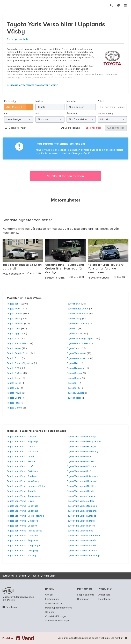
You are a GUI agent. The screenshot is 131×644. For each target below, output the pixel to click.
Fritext (101, 101)
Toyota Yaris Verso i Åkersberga (83, 452)
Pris (37, 114)
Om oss (49, 595)
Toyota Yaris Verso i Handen (81, 491)
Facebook (11, 607)
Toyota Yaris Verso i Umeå (20, 456)
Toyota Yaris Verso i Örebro (21, 447)
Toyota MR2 (13, 388)
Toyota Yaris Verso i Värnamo (82, 466)
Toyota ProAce (14, 373)
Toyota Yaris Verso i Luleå (20, 466)
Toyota (28, 298)
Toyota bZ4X (73, 304)
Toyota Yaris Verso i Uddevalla (23, 506)
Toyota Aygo (14, 334)
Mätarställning (105, 114)
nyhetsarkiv (10, 233)
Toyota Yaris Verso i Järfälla (81, 501)
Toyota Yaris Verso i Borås (80, 531)
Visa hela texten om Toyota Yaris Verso (34, 85)
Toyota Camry (74, 319)
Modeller (71, 101)
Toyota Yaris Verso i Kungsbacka (24, 496)
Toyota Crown (74, 378)
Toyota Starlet (14, 378)
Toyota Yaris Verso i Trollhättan (82, 551)
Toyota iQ (72, 329)
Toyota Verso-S (74, 334)
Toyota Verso (14, 348)
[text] (6, 5)
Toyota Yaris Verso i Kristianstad (83, 476)
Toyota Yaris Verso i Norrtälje (81, 486)
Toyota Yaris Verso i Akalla (80, 461)
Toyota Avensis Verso (78, 358)
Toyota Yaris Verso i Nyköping (82, 506)
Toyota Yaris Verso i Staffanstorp (83, 556)
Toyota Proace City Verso (20, 363)
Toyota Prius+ (14, 358)
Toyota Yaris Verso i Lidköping (22, 551)
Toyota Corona (74, 373)
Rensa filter (93, 128)
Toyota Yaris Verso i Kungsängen (24, 546)
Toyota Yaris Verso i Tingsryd (81, 496)
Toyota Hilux (13, 403)
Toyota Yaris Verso (76, 353)
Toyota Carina (14, 398)
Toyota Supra (73, 348)
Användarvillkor (54, 604)
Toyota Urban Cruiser (77, 343)
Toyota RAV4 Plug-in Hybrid (80, 338)
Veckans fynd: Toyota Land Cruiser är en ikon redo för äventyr (65, 269)
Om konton (83, 599)
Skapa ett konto (86, 595)
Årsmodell (72, 114)
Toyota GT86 (14, 368)
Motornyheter (66, 200)
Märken (39, 101)
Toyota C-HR (13, 329)
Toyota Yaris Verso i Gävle (20, 501)
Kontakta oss (52, 599)
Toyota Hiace (73, 363)
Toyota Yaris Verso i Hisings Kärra (84, 442)
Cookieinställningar (56, 616)
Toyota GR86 (73, 388)
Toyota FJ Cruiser (75, 393)
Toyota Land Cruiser (77, 324)
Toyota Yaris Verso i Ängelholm (23, 541)
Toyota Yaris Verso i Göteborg (22, 521)
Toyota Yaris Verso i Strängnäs (82, 511)
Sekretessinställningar (57, 621)
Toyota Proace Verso (77, 309)
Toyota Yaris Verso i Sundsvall (22, 476)
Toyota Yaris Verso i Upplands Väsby (26, 486)
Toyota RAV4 (14, 309)
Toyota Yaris (13, 304)
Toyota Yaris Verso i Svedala (81, 546)
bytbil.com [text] (8, 591)
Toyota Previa (14, 393)
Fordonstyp (10, 101)
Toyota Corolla (14, 314)
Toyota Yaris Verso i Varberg (21, 556)
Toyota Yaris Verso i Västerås (82, 541)
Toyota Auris (13, 319)
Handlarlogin (105, 599)
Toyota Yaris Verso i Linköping (22, 526)
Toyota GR (72, 383)
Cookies (50, 612)
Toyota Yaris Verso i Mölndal (21, 437)
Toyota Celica (14, 383)
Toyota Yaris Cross (17, 343)
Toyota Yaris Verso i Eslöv (80, 471)
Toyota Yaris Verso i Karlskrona (23, 452)
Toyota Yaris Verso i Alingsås (81, 516)
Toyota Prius (13, 338)
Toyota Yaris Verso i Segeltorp (22, 442)
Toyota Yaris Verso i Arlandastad (83, 536)
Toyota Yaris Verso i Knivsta (81, 526)
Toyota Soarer (74, 398)
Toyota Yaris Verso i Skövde (21, 461)
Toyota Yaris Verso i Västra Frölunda (25, 516)
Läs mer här (117, 638)
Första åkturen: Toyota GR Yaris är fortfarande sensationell (107, 269)
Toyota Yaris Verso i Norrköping (23, 481)
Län (6, 114)
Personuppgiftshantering (58, 608)
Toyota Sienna (14, 408)
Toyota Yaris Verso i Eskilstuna (22, 471)
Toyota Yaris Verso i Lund (79, 456)
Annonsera (104, 595)
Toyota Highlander (76, 368)
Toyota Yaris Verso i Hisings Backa (25, 531)
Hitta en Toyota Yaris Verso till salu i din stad (37, 431)
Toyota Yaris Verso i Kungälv (21, 491)
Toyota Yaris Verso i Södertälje (23, 511)
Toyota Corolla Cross (18, 353)
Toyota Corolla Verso (77, 314)
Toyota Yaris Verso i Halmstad (82, 481)
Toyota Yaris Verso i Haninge (81, 447)
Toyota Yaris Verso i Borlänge (81, 437)
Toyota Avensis (15, 324)
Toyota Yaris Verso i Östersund (23, 536)
